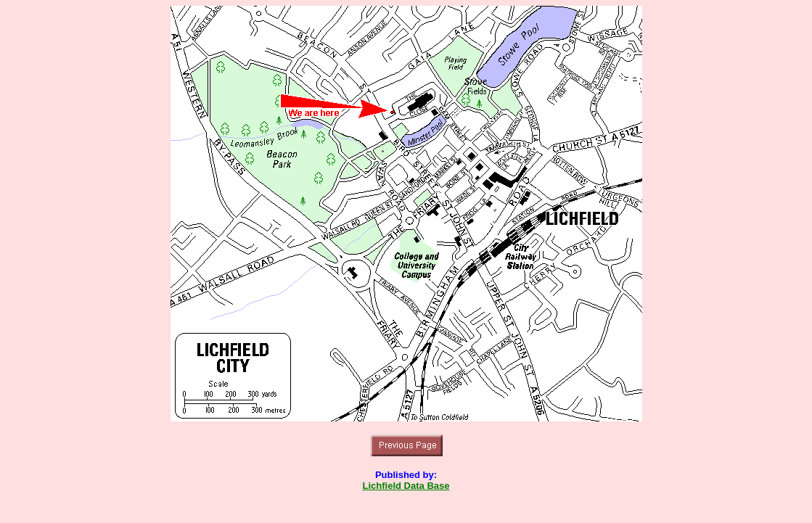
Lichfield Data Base (406, 486)
